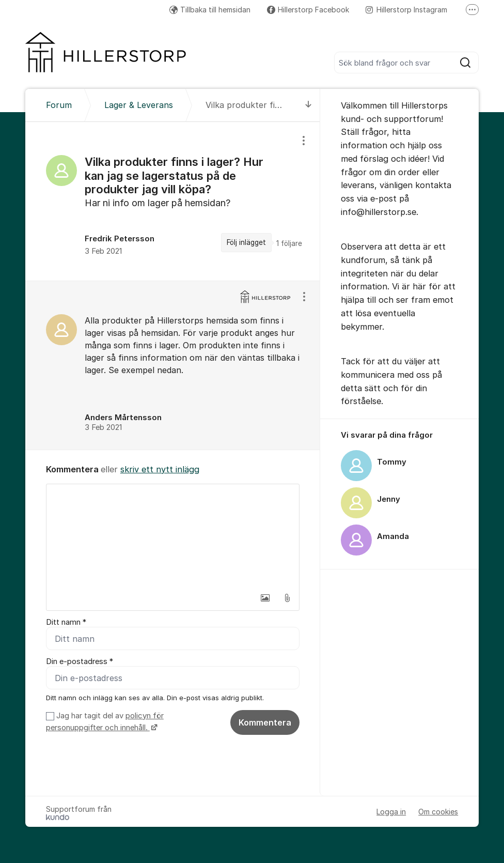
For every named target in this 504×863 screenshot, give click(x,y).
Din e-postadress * (80, 661)
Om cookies (438, 812)
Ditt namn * (66, 622)
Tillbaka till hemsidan (210, 10)
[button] (265, 598)
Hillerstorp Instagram (406, 10)
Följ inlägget (246, 242)
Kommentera (265, 722)
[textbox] (173, 536)
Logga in (391, 812)
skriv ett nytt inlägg (160, 469)
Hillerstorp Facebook (308, 10)
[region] (173, 201)
